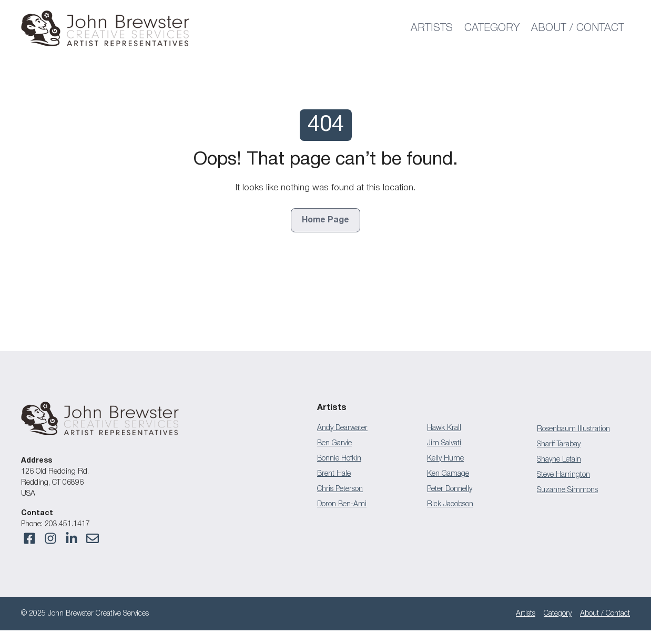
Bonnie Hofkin (339, 459)
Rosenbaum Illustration (573, 429)
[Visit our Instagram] (93, 538)
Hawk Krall (444, 428)
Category (492, 28)
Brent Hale (334, 474)
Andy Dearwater (342, 428)
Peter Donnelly (450, 489)
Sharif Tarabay (559, 444)
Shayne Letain (559, 460)
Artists (432, 28)
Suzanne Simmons (567, 490)
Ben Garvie (334, 443)
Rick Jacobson (450, 504)
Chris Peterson (340, 489)
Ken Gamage (448, 474)
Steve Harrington (563, 475)
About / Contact (578, 28)
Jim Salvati (444, 443)
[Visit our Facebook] (29, 538)
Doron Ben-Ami (342, 504)
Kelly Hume (445, 459)
